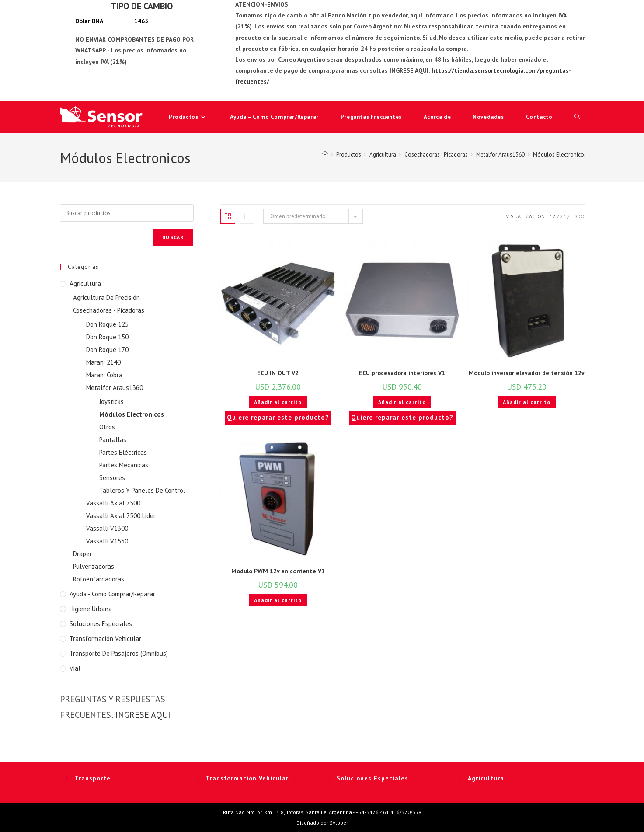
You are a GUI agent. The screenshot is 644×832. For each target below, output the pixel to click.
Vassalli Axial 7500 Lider (121, 516)
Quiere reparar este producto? (278, 417)
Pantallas (113, 440)
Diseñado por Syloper (322, 823)
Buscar (173, 237)
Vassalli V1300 (107, 528)
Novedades (488, 117)
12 (553, 216)
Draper (82, 554)
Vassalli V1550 (107, 541)
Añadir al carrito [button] (278, 402)
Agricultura (85, 284)
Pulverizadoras (94, 566)
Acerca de (437, 117)
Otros (107, 427)
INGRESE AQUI (143, 715)
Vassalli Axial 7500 (113, 503)
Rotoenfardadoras (99, 579)
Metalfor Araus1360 (115, 388)
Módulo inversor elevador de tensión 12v (527, 373)
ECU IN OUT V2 (278, 373)
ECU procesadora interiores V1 (402, 373)
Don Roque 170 (107, 350)
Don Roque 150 (107, 337)
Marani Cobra (104, 375)
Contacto (539, 117)
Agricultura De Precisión (106, 298)
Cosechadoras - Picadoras (109, 310)
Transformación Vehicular (105, 639)
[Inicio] (325, 155)
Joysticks (111, 402)
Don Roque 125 (107, 324)
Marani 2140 (103, 362)
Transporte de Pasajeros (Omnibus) (119, 653)
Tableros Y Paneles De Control (142, 490)
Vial (75, 668)
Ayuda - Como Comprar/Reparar (112, 594)
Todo (578, 216)
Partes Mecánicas (124, 465)
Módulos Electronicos (560, 155)
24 (563, 216)
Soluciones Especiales (101, 624)
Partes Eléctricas (123, 452)
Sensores (112, 478)
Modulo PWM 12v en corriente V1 (278, 571)
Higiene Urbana (91, 609)
